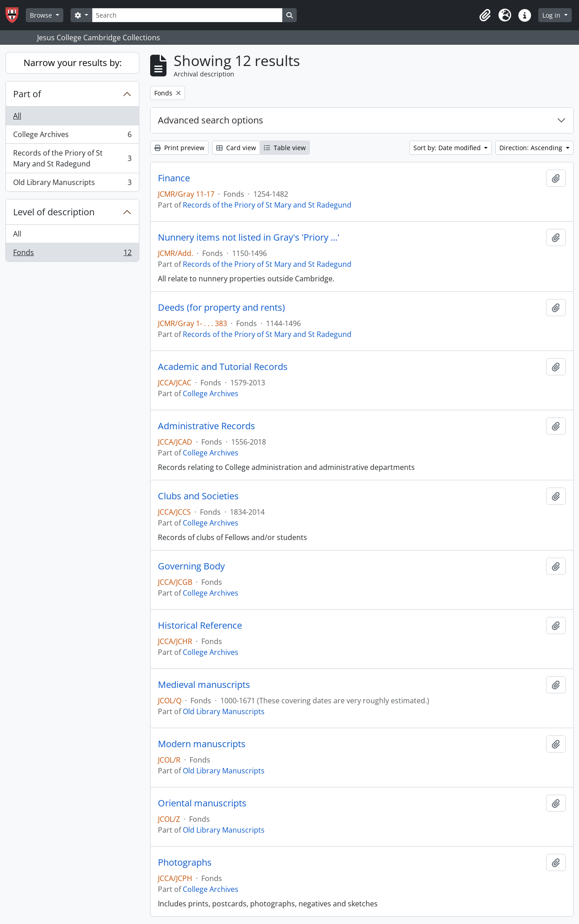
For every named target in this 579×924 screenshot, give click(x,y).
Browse (42, 15)
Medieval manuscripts (204, 685)
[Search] (187, 15)
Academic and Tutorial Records (223, 367)
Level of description (54, 212)
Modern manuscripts (202, 744)
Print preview (179, 148)
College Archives (72, 136)
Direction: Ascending (532, 148)
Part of (27, 94)
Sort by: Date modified (448, 148)
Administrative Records (206, 426)
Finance (174, 178)
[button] (485, 15)
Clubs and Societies (198, 496)
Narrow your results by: (73, 63)
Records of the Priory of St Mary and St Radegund (72, 158)
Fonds (72, 254)
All (17, 116)
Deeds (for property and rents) (221, 308)
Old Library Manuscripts (72, 184)
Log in (552, 15)
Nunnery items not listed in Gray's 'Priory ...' (249, 237)
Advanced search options (211, 120)
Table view (285, 148)
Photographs (185, 862)
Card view (236, 148)
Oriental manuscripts (202, 803)
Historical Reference (200, 625)
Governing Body (191, 566)
